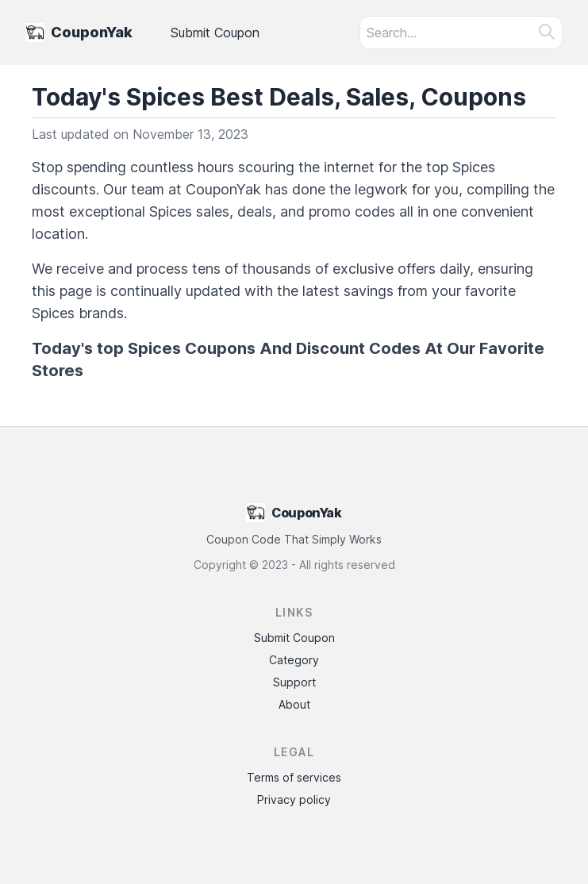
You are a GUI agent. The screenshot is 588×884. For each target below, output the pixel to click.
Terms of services (294, 777)
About (294, 704)
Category (294, 660)
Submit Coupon (215, 33)
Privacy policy (294, 799)
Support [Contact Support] (294, 682)
